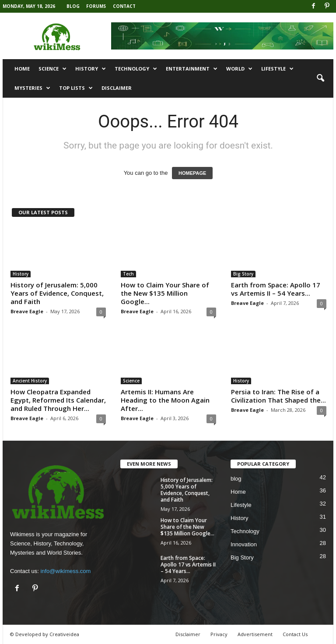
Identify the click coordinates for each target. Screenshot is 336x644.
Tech (128, 274)
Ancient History (30, 381)
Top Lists (76, 88)
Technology (136, 69)
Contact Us (295, 634)
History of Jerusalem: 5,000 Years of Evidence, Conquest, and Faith (57, 293)
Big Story (243, 274)
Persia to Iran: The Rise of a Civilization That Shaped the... (278, 396)
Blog (73, 6)
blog (236, 479)
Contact (124, 6)
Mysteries (32, 88)
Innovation (244, 544)
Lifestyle (277, 69)
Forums (96, 6)
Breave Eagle (27, 311)
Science (52, 69)
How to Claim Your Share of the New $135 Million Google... (165, 293)
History (91, 69)
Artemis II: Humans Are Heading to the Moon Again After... (165, 400)
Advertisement (255, 634)
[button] (320, 78)
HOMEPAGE (192, 173)
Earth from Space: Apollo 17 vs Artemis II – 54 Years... (276, 289)
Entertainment (192, 69)
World (239, 69)
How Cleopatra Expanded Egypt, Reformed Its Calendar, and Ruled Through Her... (58, 400)
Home (22, 69)
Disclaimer (117, 88)
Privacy (219, 634)
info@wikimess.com (65, 571)
